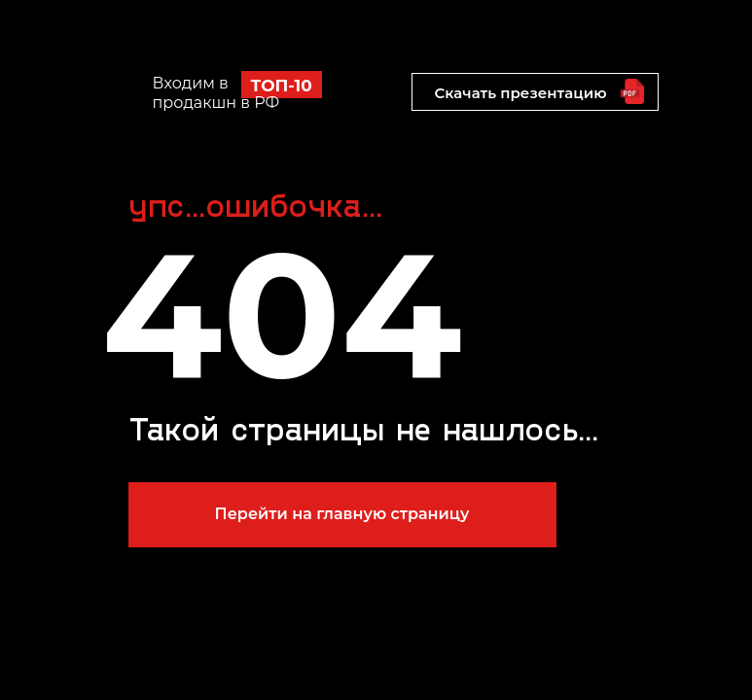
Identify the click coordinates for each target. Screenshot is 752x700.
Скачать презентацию (520, 93)
